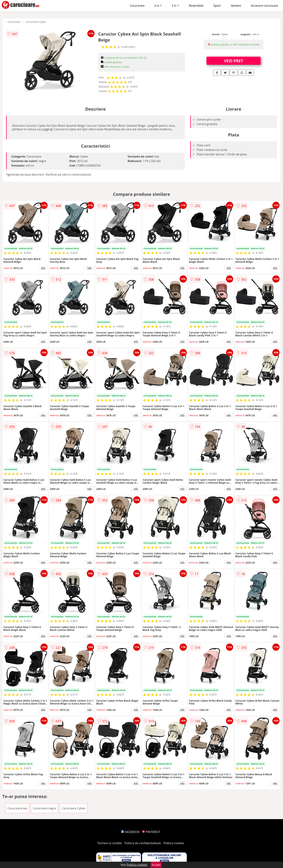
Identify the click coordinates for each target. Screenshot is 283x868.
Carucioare (137, 6)
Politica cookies (174, 843)
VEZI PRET (234, 61)
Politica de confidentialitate (143, 843)
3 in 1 (175, 6)
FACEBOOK (130, 832)
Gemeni (236, 6)
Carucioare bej (17, 808)
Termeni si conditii (110, 843)
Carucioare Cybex (36, 22)
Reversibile (196, 6)
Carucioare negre (44, 808)
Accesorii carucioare (265, 6)
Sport (217, 6)
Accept (156, 865)
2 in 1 (158, 6)
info (43, 268)
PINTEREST (151, 832)
